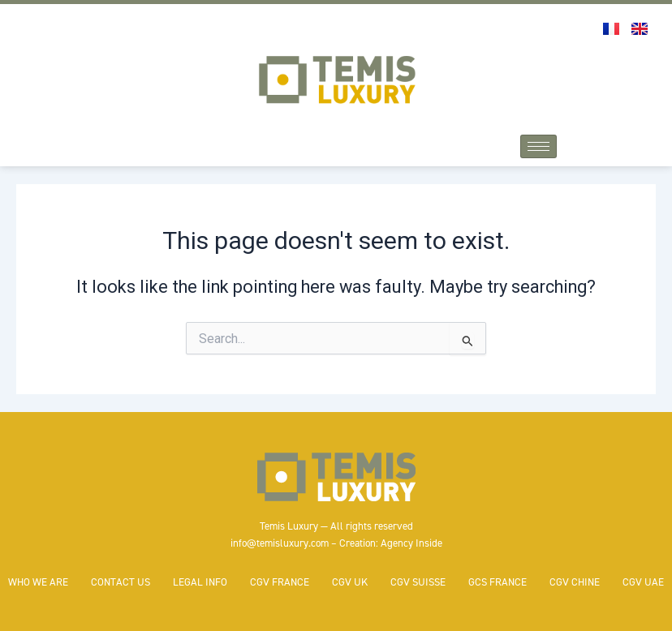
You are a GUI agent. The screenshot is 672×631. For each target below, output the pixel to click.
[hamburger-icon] (538, 146)
